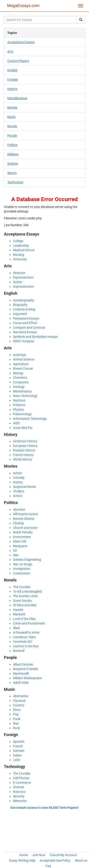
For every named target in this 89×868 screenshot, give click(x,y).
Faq (48, 866)
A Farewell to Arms (26, 632)
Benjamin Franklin (26, 669)
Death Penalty (23, 532)
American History (25, 441)
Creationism (22, 573)
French (18, 746)
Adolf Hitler (21, 683)
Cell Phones (21, 778)
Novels (12, 126)
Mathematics (22, 391)
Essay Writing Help (22, 860)
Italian (17, 755)
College (18, 241)
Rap (16, 723)
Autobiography (24, 300)
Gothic (18, 282)
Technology (15, 182)
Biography (20, 305)
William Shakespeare (27, 678)
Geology (19, 387)
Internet (19, 787)
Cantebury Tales (24, 637)
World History (23, 459)
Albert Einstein (23, 664)
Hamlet (18, 610)
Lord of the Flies (24, 619)
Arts (10, 51)
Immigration (22, 569)
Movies (12, 108)
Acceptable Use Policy (55, 860)
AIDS (16, 423)
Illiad (16, 628)
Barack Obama (24, 519)
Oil (15, 551)
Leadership (21, 246)
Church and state (25, 528)
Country (19, 705)
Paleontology (22, 414)
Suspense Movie (24, 487)
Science (13, 164)
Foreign (13, 79)
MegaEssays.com (23, 6)
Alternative (21, 696)
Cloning (18, 523)
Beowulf (19, 651)
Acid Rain (20, 355)
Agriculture (21, 364)
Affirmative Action (26, 514)
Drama (18, 482)
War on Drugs (23, 564)
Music (11, 117)
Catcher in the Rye (26, 646)
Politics (12, 145)
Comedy (19, 478)
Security (19, 796)
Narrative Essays (25, 332)
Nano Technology (25, 396)
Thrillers (19, 491)
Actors (18, 496)
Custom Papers (18, 61)
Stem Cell (19, 541)
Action (18, 473)
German (19, 751)
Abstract (19, 273)
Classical (19, 701)
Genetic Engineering (27, 560)
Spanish (19, 742)
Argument (20, 314)
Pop (16, 714)
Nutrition (19, 400)
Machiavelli (21, 673)
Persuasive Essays (26, 318)
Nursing (19, 255)
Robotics (19, 792)
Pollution (19, 405)
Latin (17, 760)
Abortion (19, 510)
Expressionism (23, 277)
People (12, 136)
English (12, 70)
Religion (13, 154)
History (12, 89)
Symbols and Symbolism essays (35, 337)
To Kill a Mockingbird (27, 591)
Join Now (39, 855)
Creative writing (24, 309)
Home (24, 855)
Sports (12, 173)
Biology (18, 373)
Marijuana (20, 546)
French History (23, 455)
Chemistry (20, 378)
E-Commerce (22, 783)
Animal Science (24, 359)
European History (25, 446)
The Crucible (22, 587)
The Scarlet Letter (25, 596)
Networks (20, 801)
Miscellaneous (17, 98)
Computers (21, 382)
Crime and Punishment (29, 623)
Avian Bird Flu (23, 428)
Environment (22, 537)
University (20, 259)
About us (81, 860)
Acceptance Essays (21, 42)
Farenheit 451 (23, 642)
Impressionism (23, 287)
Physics (18, 410)
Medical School (24, 250)
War (16, 555)
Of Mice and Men (25, 605)
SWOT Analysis (24, 341)
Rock (17, 728)
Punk (17, 719)
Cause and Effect (25, 323)
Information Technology (30, 419)
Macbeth (19, 614)
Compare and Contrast (29, 328)
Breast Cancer (23, 369)
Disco (17, 710)
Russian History (24, 450)
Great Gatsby (22, 601)
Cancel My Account (63, 855)
